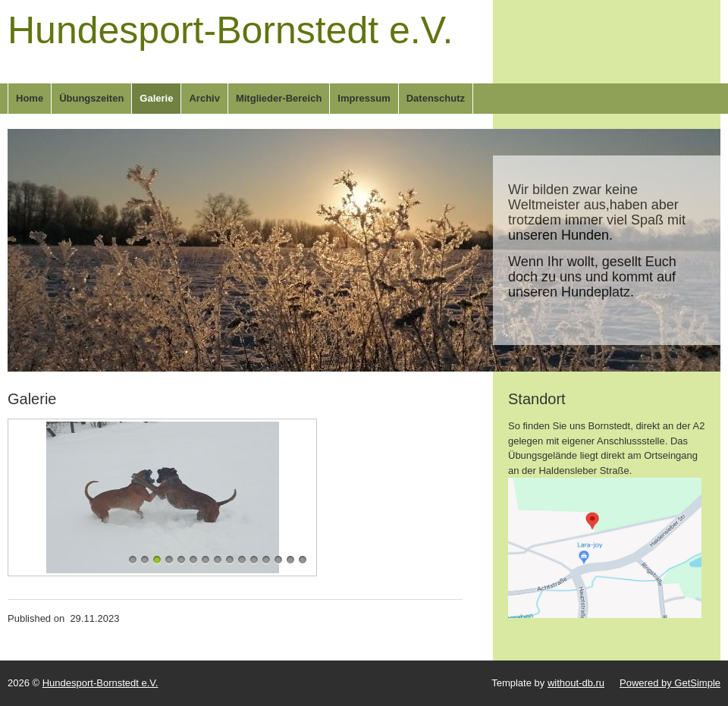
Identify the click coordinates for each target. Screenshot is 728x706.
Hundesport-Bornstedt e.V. (230, 30)
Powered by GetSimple (670, 683)
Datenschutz (436, 98)
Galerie (156, 98)
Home (30, 98)
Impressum (364, 98)
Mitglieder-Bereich (279, 98)
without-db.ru (576, 683)
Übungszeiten (91, 98)
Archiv (204, 98)
